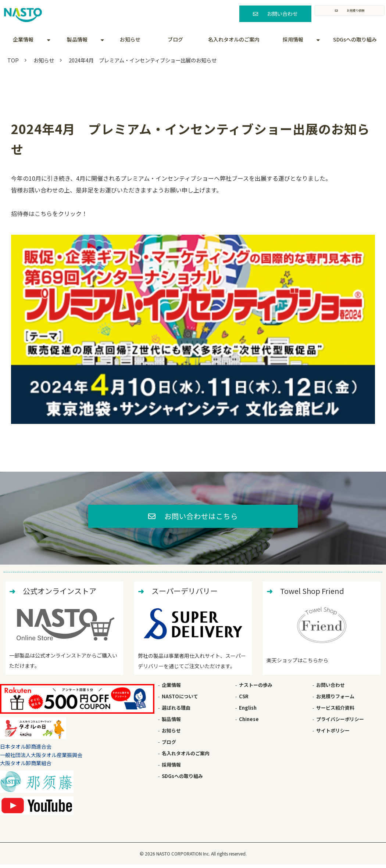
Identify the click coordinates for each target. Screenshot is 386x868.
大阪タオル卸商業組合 (26, 766)
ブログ (175, 39)
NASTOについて (180, 699)
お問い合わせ (279, 14)
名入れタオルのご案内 (234, 39)
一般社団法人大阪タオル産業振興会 (41, 758)
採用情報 (293, 39)
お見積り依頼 (355, 14)
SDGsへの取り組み (355, 39)
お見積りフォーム (335, 699)
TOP (13, 60)
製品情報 (77, 39)
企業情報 (23, 39)
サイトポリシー (333, 733)
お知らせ (130, 39)
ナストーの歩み (256, 688)
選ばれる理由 (176, 711)
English (248, 711)
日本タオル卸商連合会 (26, 750)
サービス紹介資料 (335, 711)
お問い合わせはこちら (201, 518)
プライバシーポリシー (340, 722)
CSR (244, 699)
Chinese (249, 722)
